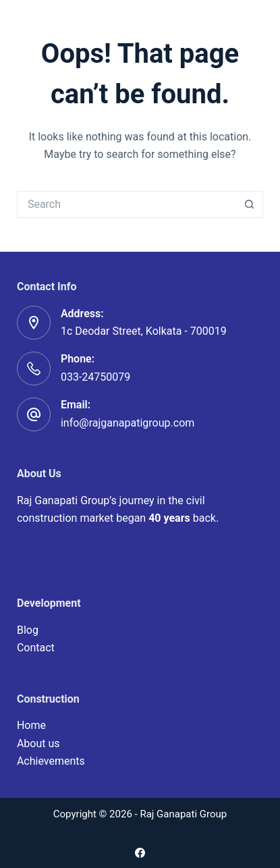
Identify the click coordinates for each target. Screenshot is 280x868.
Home (31, 725)
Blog (28, 630)
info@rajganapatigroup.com (128, 423)
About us (38, 743)
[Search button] (250, 205)
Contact (36, 648)
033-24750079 (95, 377)
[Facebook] (140, 853)
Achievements (51, 761)
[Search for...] (127, 205)
